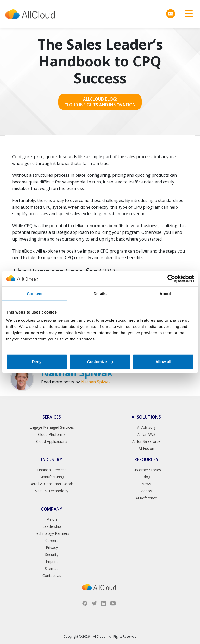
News (146, 484)
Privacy (52, 547)
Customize (100, 362)
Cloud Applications (52, 441)
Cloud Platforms (52, 434)
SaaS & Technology (52, 491)
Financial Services (52, 470)
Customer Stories (146, 470)
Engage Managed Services (52, 427)
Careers (52, 540)
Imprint (52, 562)
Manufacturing (52, 477)
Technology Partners (52, 533)
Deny (37, 362)
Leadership (52, 526)
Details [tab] (100, 293)
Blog (146, 477)
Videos (146, 491)
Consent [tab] (35, 293)
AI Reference (146, 498)
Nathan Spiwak (96, 382)
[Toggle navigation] (187, 14)
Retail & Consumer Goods (52, 484)
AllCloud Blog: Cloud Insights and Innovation (100, 102)
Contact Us (52, 576)
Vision (52, 519)
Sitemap (52, 569)
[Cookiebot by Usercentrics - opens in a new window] (171, 278)
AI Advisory (146, 427)
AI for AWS (146, 434)
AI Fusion (146, 448)
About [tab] (165, 293)
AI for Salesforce (146, 441)
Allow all (163, 362)
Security (52, 554)
